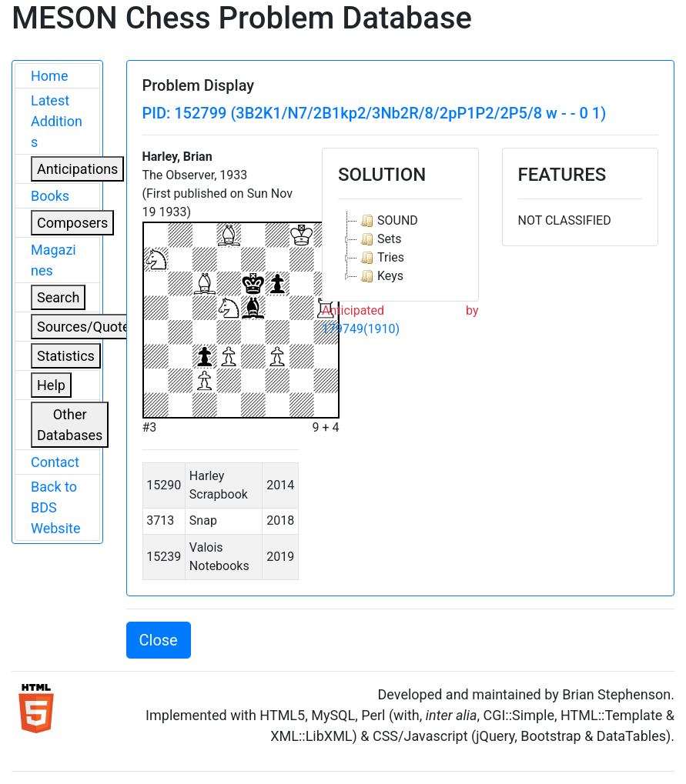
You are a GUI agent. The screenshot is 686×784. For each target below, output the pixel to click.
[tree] (400, 249)
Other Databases (70, 425)
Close (159, 640)
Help (51, 385)
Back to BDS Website (55, 507)
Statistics (66, 356)
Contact (55, 462)
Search (58, 297)
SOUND (388, 221)
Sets (379, 239)
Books (50, 196)
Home (49, 76)
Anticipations (77, 169)
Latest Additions (57, 121)
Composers (72, 223)
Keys (380, 276)
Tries (381, 258)
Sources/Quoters (89, 327)
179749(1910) (361, 329)
